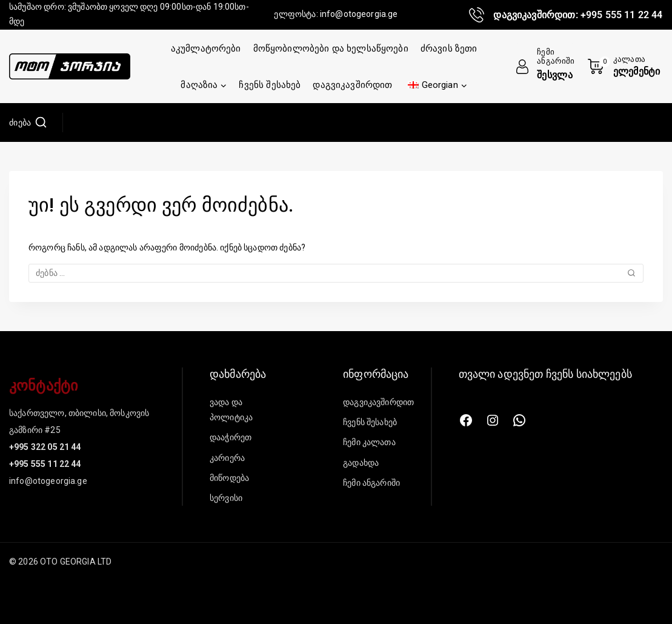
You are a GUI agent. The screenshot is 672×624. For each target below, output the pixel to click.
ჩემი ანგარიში (371, 483)
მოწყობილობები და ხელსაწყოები (331, 49)
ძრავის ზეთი (449, 49)
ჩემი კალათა (369, 442)
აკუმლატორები (206, 49)
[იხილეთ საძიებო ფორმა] (28, 122)
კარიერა (227, 458)
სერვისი (226, 498)
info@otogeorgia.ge (359, 14)
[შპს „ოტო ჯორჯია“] (70, 67)
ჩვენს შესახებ (270, 85)
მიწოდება (229, 478)
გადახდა (361, 463)
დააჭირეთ (231, 437)
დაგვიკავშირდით (352, 85)
